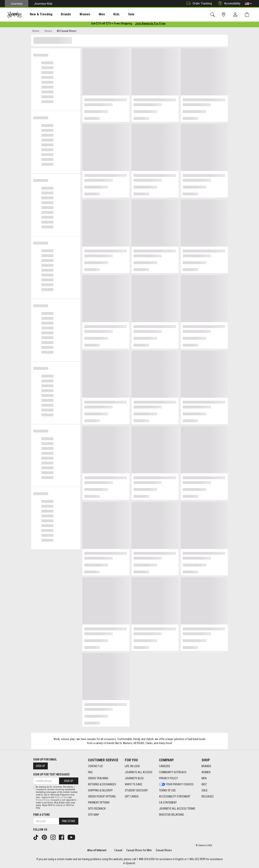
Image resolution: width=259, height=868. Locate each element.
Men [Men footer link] (204, 778)
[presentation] (37, 14)
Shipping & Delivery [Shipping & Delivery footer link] (100, 790)
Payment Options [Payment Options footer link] (99, 803)
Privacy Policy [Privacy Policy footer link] (168, 778)
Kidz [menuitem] (104, 14)
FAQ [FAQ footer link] (90, 772)
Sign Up (40, 766)
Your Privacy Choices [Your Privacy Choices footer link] (176, 784)
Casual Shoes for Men (139, 850)
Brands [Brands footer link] (206, 766)
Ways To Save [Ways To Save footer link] (134, 784)
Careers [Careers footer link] (165, 766)
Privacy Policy (43, 800)
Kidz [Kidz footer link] (204, 784)
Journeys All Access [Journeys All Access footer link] (139, 772)
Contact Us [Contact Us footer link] (95, 766)
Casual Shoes (164, 850)
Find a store (41, 815)
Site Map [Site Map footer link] (94, 815)
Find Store (69, 821)
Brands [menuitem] (60, 14)
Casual (118, 850)
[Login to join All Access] (112, 24)
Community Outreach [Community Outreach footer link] (173, 772)
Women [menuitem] (76, 14)
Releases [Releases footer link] (208, 796)
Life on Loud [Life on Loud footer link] (132, 766)
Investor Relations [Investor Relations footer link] (171, 815)
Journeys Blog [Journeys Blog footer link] (134, 778)
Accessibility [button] (228, 4)
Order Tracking (198, 4)
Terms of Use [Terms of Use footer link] (167, 790)
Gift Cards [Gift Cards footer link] (132, 796)
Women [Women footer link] (206, 772)
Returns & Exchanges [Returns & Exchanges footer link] (102, 784)
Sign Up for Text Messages (51, 774)
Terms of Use (61, 797)
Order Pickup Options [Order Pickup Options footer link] (102, 796)
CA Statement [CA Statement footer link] (168, 803)
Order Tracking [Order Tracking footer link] (98, 778)
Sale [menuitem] (117, 14)
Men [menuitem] (91, 14)
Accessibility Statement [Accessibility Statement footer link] (175, 796)
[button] (248, 4)
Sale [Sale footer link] (205, 790)
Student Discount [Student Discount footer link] (136, 790)
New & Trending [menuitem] (37, 14)
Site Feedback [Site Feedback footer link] (97, 809)
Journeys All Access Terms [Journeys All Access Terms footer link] (177, 809)
